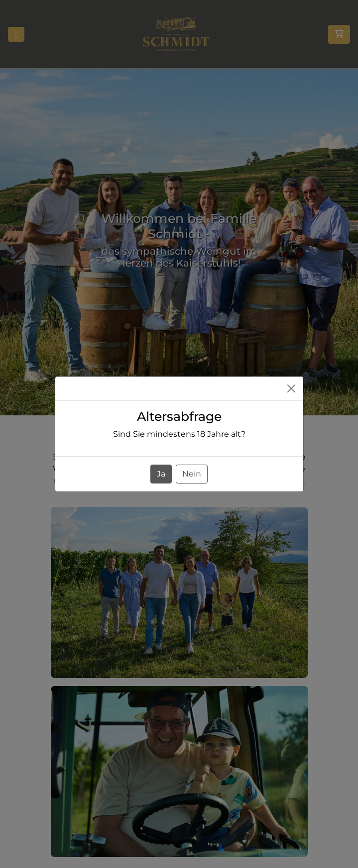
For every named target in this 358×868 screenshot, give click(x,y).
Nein (192, 474)
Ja (161, 474)
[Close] (291, 388)
